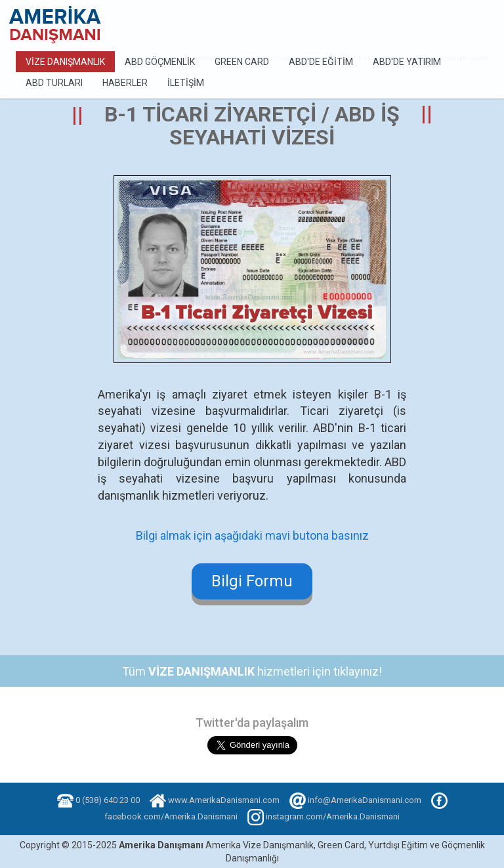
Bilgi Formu (252, 581)
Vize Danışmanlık (65, 62)
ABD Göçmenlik (160, 62)
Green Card (242, 62)
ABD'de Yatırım (407, 62)
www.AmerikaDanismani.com (224, 800)
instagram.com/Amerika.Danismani (333, 816)
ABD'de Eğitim (321, 62)
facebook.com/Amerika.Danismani (171, 816)
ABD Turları (54, 83)
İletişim (186, 83)
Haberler (125, 83)
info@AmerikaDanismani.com (365, 800)
